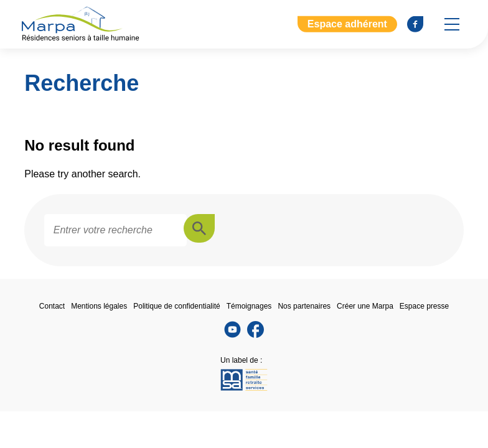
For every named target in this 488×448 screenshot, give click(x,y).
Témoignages (249, 306)
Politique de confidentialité (176, 306)
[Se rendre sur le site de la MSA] (244, 381)
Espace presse (424, 306)
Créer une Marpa (365, 306)
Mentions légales (99, 306)
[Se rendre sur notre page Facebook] (415, 24)
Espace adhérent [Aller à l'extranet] (347, 24)
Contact (52, 306)
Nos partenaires (304, 306)
